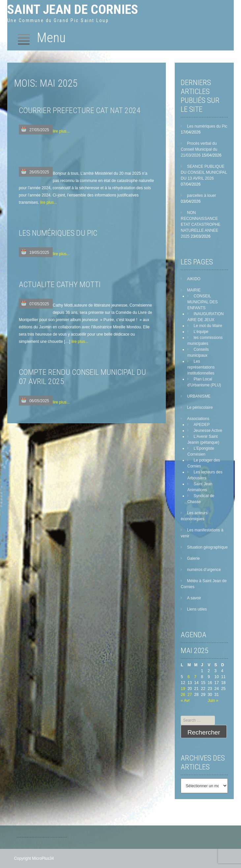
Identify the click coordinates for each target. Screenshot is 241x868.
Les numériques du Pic (207, 126)
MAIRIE (194, 290)
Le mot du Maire (208, 326)
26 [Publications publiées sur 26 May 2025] (183, 695)
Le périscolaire (200, 407)
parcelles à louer (201, 195)
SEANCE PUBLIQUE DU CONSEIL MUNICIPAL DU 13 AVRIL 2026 (204, 172)
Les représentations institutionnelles (201, 367)
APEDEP (202, 425)
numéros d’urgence (204, 570)
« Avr (185, 701)
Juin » (213, 701)
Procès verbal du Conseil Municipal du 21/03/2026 (199, 149)
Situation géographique (207, 547)
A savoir (194, 598)
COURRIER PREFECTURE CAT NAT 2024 (80, 110)
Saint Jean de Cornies (73, 9)
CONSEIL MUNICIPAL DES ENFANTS (202, 302)
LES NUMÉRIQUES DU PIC (58, 233)
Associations (198, 419)
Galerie (193, 558)
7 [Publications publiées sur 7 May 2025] (195, 677)
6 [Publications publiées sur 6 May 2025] (189, 677)
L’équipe (201, 332)
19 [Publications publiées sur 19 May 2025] (183, 689)
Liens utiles (197, 609)
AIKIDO (194, 279)
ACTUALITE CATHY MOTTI (60, 284)
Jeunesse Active (208, 431)
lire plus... (61, 131)
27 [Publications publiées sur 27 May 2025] (190, 695)
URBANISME (199, 396)
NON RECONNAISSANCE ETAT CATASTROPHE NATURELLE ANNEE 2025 (200, 224)
